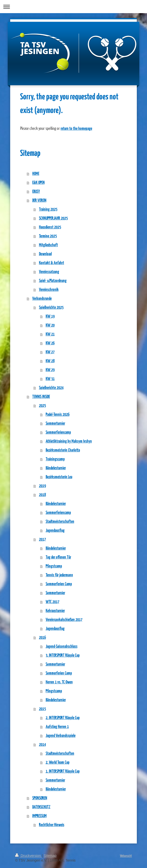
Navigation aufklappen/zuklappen (73, 7)
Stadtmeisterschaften (60, 522)
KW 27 (50, 352)
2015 (42, 709)
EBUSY (36, 192)
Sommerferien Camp (59, 584)
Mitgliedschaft (48, 245)
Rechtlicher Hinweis (52, 825)
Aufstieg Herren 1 (57, 727)
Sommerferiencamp (58, 433)
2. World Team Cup (58, 763)
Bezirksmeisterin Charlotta (63, 450)
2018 (42, 495)
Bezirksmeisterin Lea (59, 477)
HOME (36, 174)
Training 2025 (48, 210)
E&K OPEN (38, 183)
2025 (42, 406)
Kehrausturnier (55, 611)
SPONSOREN (40, 798)
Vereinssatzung (49, 272)
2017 (42, 540)
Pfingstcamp (54, 566)
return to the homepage (76, 129)
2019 (42, 486)
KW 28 (50, 361)
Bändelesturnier (56, 468)
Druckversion (28, 856)
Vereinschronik (49, 290)
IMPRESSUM (39, 816)
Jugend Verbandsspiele (61, 736)
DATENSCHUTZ (41, 807)
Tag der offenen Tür (58, 557)
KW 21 (50, 334)
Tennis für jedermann (59, 575)
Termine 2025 (48, 236)
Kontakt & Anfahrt (52, 263)
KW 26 (50, 343)
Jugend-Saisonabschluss (62, 647)
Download (45, 254)
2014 (42, 745)
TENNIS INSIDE (41, 397)
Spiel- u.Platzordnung (53, 281)
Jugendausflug (55, 531)
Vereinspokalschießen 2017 (64, 620)
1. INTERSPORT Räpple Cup (63, 771)
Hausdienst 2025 (50, 227)
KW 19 (50, 317)
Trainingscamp (55, 459)
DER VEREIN (39, 201)
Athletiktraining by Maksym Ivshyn (69, 441)
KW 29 (50, 370)
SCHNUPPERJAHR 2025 (53, 218)
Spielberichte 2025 (51, 308)
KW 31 (50, 379)
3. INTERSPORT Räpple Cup (63, 656)
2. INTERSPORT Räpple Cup (63, 718)
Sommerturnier (55, 424)
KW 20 (50, 325)
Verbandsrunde (42, 299)
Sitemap (50, 856)
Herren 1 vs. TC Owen (59, 682)
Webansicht (126, 856)
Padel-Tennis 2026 (58, 415)
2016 (42, 638)
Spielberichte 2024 (51, 388)
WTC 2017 (53, 602)
